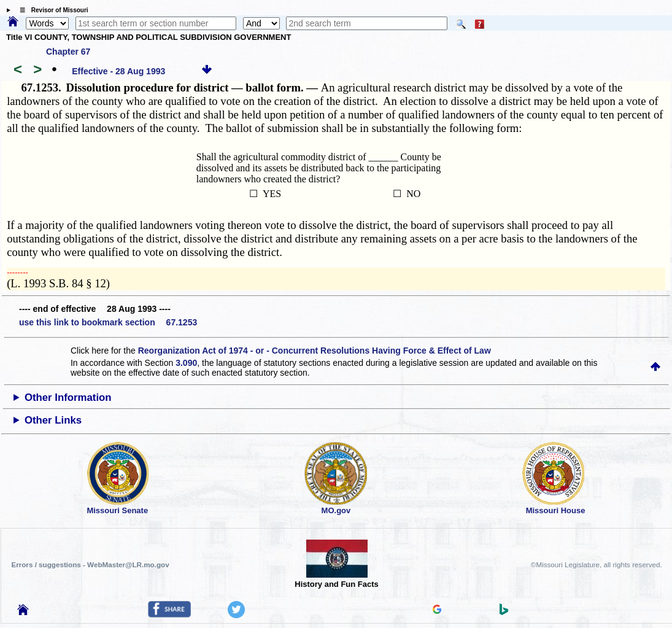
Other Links (53, 420)
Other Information (68, 397)
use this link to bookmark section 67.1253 (108, 322)
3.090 (186, 363)
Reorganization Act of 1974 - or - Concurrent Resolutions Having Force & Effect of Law (315, 351)
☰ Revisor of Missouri (51, 10)
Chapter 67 (68, 52)
